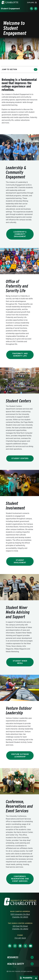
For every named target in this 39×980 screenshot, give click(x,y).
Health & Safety (16, 964)
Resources (13, 957)
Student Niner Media (20, 662)
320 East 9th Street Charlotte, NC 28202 (20, 928)
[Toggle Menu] (36, 9)
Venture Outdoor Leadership (20, 755)
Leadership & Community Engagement (20, 234)
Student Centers (20, 458)
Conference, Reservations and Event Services (20, 879)
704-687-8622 (20, 938)
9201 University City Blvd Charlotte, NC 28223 (20, 916)
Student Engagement (10, 9)
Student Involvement (20, 561)
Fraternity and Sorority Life (20, 355)
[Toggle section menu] (36, 70)
